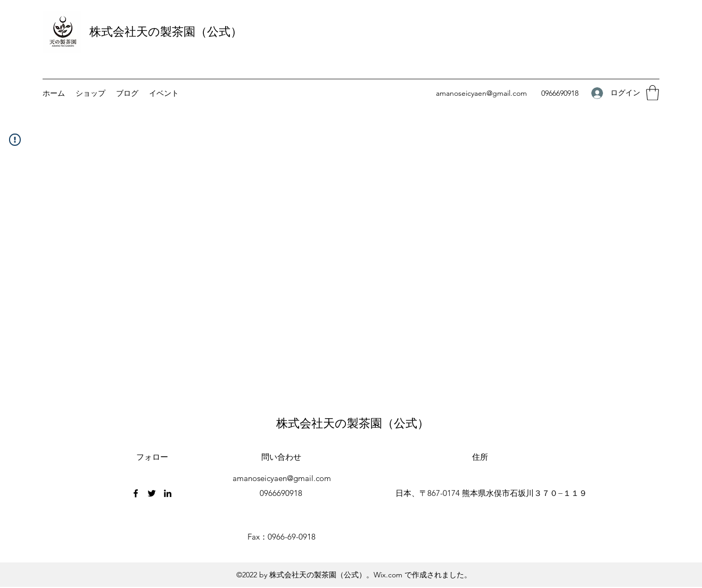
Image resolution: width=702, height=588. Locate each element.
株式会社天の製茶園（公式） (166, 32)
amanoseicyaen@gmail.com (481, 93)
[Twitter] (152, 493)
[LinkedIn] (168, 493)
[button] (653, 93)
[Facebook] (136, 493)
